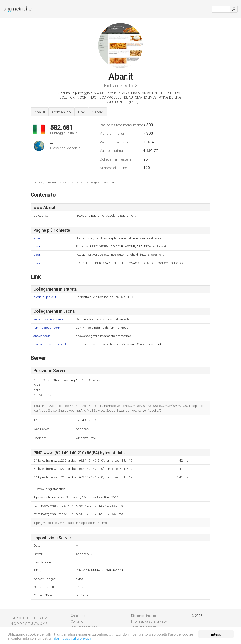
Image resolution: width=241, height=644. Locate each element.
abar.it (38, 238)
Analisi (40, 112)
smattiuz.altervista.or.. (49, 319)
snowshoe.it (42, 336)
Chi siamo (78, 616)
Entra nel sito (118, 86)
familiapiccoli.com (47, 328)
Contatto (77, 621)
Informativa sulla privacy (72, 638)
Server (98, 112)
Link (81, 112)
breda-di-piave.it (45, 297)
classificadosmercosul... (51, 344)
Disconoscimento (144, 616)
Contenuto (62, 112)
